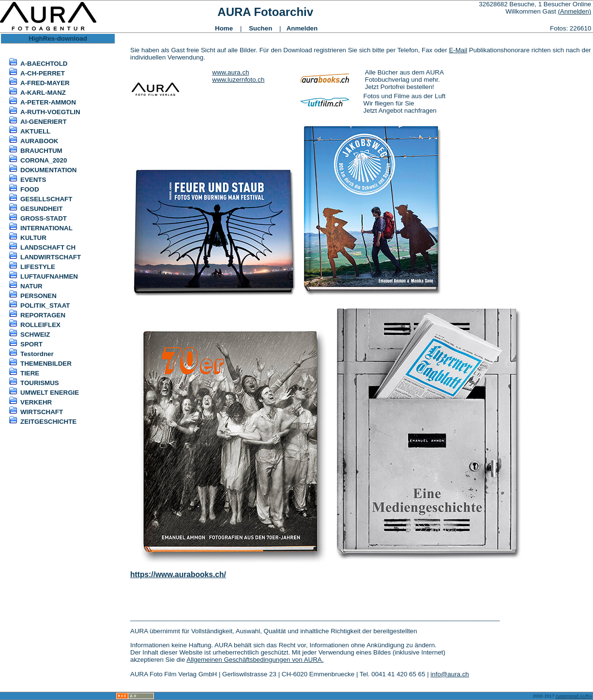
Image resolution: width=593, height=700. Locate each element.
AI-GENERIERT (44, 122)
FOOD (30, 189)
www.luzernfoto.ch (238, 80)
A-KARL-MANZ (43, 93)
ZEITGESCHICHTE (48, 422)
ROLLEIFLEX (40, 325)
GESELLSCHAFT (46, 199)
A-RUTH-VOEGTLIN (50, 112)
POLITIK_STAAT (45, 305)
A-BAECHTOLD (44, 64)
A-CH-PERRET (43, 73)
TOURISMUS (40, 383)
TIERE (30, 373)
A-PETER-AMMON (48, 102)
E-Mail (458, 50)
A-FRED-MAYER (45, 83)
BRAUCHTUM (41, 151)
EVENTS (33, 180)
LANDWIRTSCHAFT (51, 257)
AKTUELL (35, 131)
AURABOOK (39, 141)
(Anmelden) (574, 11)
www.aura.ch (230, 72)
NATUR (31, 286)
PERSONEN (38, 296)
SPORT (31, 344)
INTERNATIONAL (46, 228)
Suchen (260, 28)
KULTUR (33, 238)
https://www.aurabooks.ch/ (178, 574)
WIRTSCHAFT (42, 412)
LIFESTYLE (38, 267)
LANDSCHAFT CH (48, 247)
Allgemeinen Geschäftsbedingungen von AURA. (255, 660)
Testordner (37, 354)
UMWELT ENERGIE (50, 393)
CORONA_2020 (44, 160)
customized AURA (574, 696)
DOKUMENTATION (48, 170)
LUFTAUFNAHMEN (49, 276)
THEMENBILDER (46, 364)
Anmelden (302, 28)
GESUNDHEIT (41, 209)
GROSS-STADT (44, 218)
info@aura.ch (449, 674)
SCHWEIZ (35, 335)
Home (224, 28)
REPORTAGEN (43, 315)
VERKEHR (36, 402)
